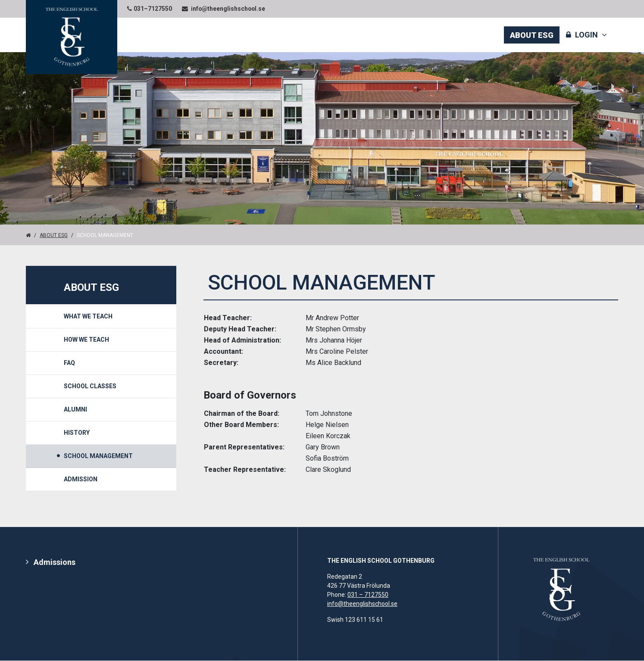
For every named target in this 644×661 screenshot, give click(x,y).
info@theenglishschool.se (362, 604)
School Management (98, 456)
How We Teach (86, 340)
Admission (81, 479)
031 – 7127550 (368, 595)
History (77, 433)
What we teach (88, 316)
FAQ (69, 363)
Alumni (75, 409)
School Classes (90, 386)
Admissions (55, 563)
